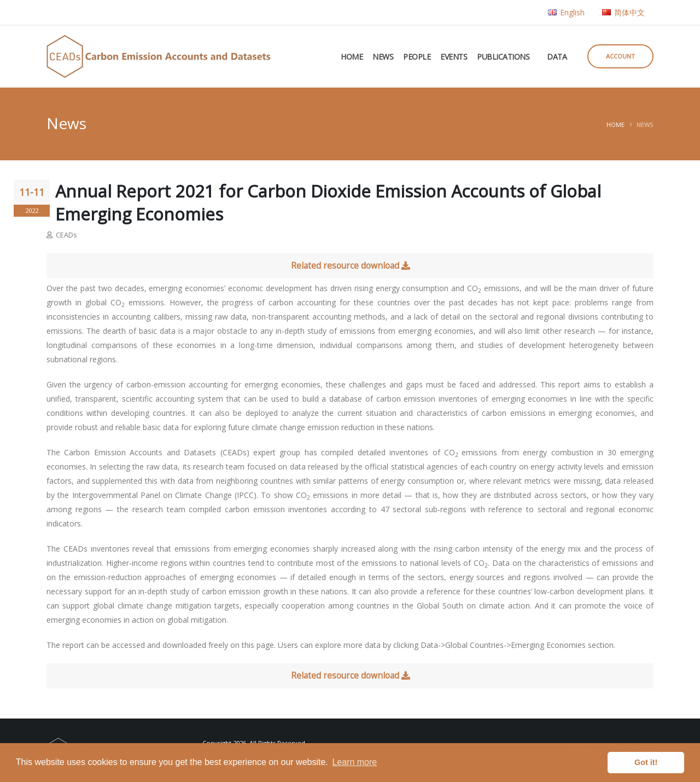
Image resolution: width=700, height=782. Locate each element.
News (383, 57)
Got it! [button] (646, 762)
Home (352, 57)
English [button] (566, 12)
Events (454, 57)
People (417, 57)
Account (620, 56)
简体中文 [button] (623, 12)
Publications (503, 57)
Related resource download (350, 266)
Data (557, 57)
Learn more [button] (354, 762)
